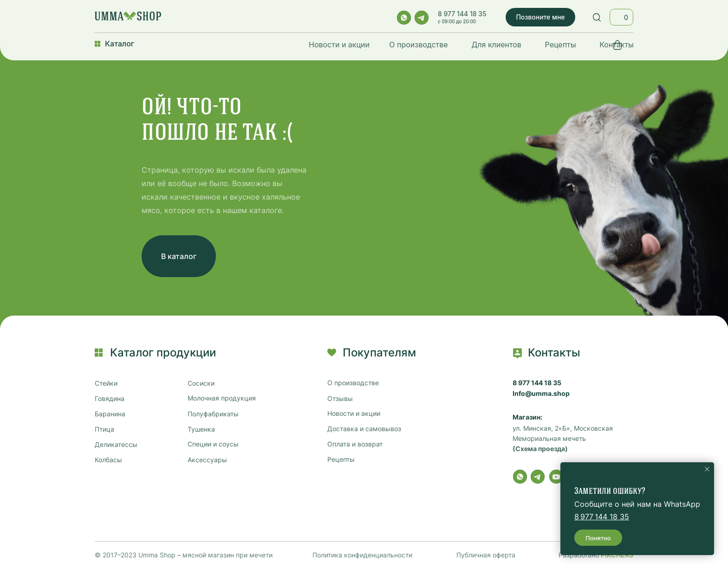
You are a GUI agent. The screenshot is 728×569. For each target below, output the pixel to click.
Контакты (617, 45)
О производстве (418, 45)
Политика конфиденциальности (362, 555)
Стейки (106, 383)
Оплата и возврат (355, 444)
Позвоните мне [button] (540, 17)
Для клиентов (496, 45)
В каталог (179, 256)
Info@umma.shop (541, 394)
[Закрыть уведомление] (707, 469)
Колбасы (108, 460)
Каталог (120, 44)
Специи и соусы (213, 444)
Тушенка (201, 429)
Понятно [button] (598, 538)
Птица (104, 429)
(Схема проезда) (540, 449)
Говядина (110, 399)
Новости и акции (339, 45)
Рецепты (561, 45)
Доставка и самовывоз (364, 429)
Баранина (110, 414)
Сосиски (201, 383)
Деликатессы (116, 445)
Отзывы (340, 399)
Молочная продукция (222, 398)
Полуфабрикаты (213, 414)
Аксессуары (207, 460)
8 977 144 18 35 (462, 14)
